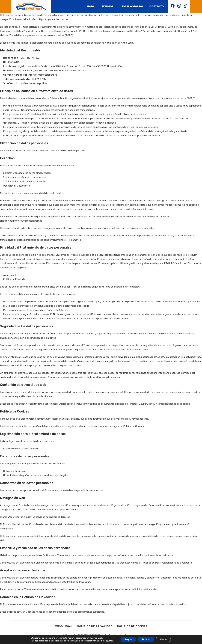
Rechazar (146, 639)
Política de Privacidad (15, 279)
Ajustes (165, 639)
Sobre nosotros (130, 7)
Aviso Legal (127, 43)
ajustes (107, 641)
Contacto (156, 7)
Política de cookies (132, 626)
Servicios (104, 7)
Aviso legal (64, 626)
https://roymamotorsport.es (53, 19)
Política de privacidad (95, 626)
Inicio (86, 7)
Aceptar (126, 639)
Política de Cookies (119, 319)
